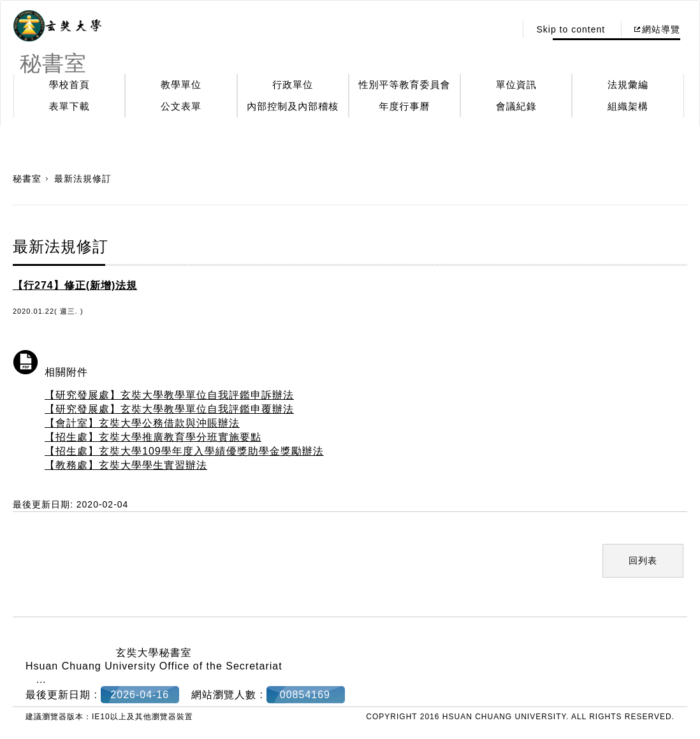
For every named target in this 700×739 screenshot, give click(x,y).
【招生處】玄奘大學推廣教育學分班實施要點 (153, 437)
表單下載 (69, 106)
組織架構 (628, 106)
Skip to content (571, 29)
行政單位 (293, 84)
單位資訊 (516, 84)
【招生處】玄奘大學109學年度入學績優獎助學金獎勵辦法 (184, 451)
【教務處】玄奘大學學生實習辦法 (126, 465)
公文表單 (181, 106)
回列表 (643, 560)
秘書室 (27, 179)
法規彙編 (628, 84)
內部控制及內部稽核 (293, 106)
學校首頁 (69, 84)
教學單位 (181, 84)
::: (503, 29)
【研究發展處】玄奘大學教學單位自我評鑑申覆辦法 (169, 409)
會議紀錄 (516, 106)
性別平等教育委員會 (404, 84)
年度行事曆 (404, 106)
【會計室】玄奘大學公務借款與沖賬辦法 (142, 423)
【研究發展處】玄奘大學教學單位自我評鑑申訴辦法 (169, 395)
